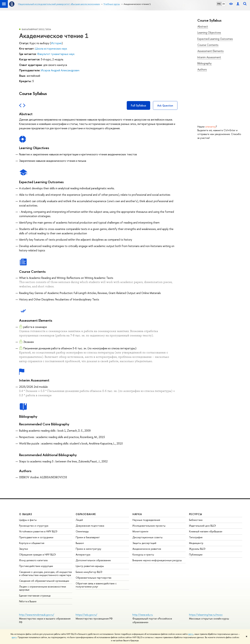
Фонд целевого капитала (33, 560)
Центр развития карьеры (90, 566)
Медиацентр (196, 543)
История (56, 43)
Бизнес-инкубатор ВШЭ (89, 572)
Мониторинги (140, 531)
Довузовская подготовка (90, 526)
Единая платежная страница (35, 596)
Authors (202, 69)
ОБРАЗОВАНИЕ (86, 514)
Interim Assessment (209, 57)
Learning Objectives (209, 33)
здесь (191, 634)
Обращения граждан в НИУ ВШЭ (37, 554)
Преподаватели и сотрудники (36, 537)
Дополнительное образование (93, 560)
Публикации (196, 554)
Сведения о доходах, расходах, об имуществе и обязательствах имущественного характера (45, 573)
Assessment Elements (211, 51)
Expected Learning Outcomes (215, 39)
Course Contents (208, 45)
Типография (196, 537)
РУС (219, 4)
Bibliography (205, 63)
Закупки (24, 549)
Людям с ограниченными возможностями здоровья (43, 588)
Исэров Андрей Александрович (60, 70)
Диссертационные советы (147, 537)
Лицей (79, 520)
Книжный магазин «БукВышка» (206, 531)
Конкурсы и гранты (143, 554)
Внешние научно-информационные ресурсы (157, 560)
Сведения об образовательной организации (44, 581)
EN (224, 4)
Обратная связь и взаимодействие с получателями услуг (96, 585)
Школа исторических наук (51, 49)
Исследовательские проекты (149, 526)
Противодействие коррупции (36, 566)
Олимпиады (82, 531)
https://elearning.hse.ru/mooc (206, 615)
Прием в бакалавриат (88, 537)
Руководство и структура (34, 526)
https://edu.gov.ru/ (86, 615)
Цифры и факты (28, 520)
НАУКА (137, 514)
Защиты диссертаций (144, 543)
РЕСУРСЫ (196, 514)
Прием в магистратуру (88, 549)
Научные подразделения (146, 520)
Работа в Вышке (28, 601)
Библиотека (196, 520)
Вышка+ (80, 543)
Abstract (203, 26)
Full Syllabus (138, 105)
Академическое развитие (147, 549)
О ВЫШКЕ (26, 514)
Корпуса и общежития (32, 543)
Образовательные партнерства (93, 578)
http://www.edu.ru (143, 615)
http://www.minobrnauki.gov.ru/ (37, 615)
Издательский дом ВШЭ (202, 526)
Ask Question (165, 106)
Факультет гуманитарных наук (56, 54)
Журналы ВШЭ (197, 549)
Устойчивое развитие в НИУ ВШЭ (38, 531)
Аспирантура (83, 554)
